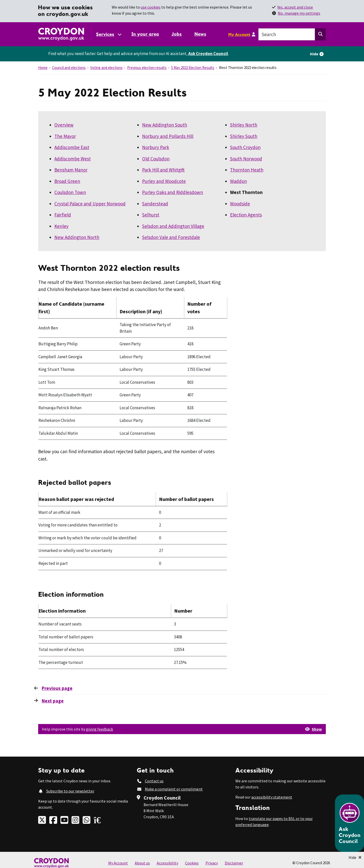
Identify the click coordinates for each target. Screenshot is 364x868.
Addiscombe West (73, 159)
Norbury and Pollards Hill (168, 136)
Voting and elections (106, 68)
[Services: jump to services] (108, 34)
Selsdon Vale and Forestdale (171, 237)
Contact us (154, 781)
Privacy (212, 863)
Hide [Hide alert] (314, 54)
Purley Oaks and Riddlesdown (173, 192)
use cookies (151, 7)
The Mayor (65, 136)
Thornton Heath (247, 170)
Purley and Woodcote (164, 181)
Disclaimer (234, 863)
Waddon (238, 181)
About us (142, 863)
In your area (145, 34)
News (200, 34)
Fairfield (63, 215)
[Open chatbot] (349, 823)
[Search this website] (320, 34)
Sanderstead (155, 204)
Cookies (192, 863)
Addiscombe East (72, 147)
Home (43, 68)
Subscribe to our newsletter (70, 791)
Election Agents (246, 215)
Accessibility (167, 863)
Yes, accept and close (295, 7)
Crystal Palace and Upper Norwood (90, 204)
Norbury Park (156, 147)
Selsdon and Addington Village (173, 226)
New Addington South (165, 125)
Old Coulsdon (156, 159)
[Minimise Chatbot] (355, 857)
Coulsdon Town (70, 192)
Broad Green (67, 181)
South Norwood (246, 159)
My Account (239, 34)
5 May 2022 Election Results (193, 68)
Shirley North (244, 125)
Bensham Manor (71, 170)
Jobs (177, 34)
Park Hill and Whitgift (163, 170)
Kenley (61, 226)
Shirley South (244, 136)
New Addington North (77, 237)
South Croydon (245, 147)
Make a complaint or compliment (174, 789)
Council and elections (69, 68)
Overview (64, 125)
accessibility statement (272, 797)
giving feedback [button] (99, 729)
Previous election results (147, 68)
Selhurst (151, 215)
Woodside (240, 204)
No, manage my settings (299, 13)
